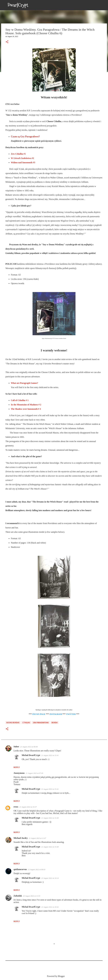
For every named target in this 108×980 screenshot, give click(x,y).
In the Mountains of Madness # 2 (26, 405)
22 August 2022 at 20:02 (50, 907)
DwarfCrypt (18, 5)
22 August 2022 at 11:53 (32, 896)
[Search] (32, 5)
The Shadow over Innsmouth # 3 (26, 409)
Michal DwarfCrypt (31, 755)
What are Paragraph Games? (24, 383)
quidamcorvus (20, 869)
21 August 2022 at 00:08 (29, 747)
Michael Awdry (21, 838)
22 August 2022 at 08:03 (37, 869)
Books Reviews (13, 723)
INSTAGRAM (56, 714)
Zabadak (18, 896)
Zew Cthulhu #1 (18, 154)
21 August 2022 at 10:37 (28, 807)
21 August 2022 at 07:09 (34, 773)
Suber (16, 747)
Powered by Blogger (54, 976)
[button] (7, 42)
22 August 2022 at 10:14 (50, 878)
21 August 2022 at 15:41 (50, 755)
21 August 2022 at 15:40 (50, 818)
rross (16, 807)
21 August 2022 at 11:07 (37, 838)
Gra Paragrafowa (41, 723)
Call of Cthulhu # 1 (20, 400)
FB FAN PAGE (39, 714)
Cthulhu (26, 723)
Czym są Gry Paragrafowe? (25, 137)
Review (55, 723)
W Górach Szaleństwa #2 (22, 158)
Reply (17, 767)
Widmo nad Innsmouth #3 (23, 162)
